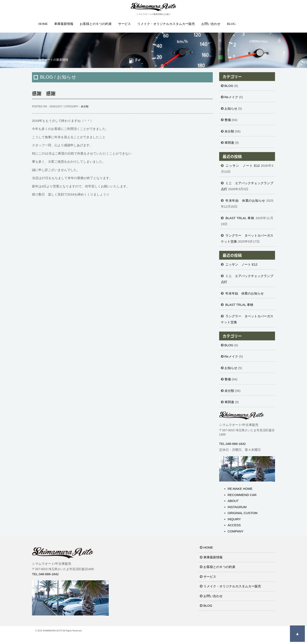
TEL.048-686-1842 (232, 444)
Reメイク (231, 97)
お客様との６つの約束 (96, 24)
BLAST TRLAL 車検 (240, 218)
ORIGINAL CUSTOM (243, 513)
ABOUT (233, 501)
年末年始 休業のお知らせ (245, 201)
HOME (43, 24)
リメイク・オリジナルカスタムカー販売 (166, 24)
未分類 (85, 106)
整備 (228, 120)
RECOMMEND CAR (242, 495)
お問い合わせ (211, 24)
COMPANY (236, 531)
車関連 (229, 143)
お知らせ (231, 109)
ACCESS (234, 525)
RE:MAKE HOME (240, 489)
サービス (125, 24)
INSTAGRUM (237, 507)
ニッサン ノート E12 (243, 166)
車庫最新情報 (64, 24)
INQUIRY (234, 519)
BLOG (231, 24)
